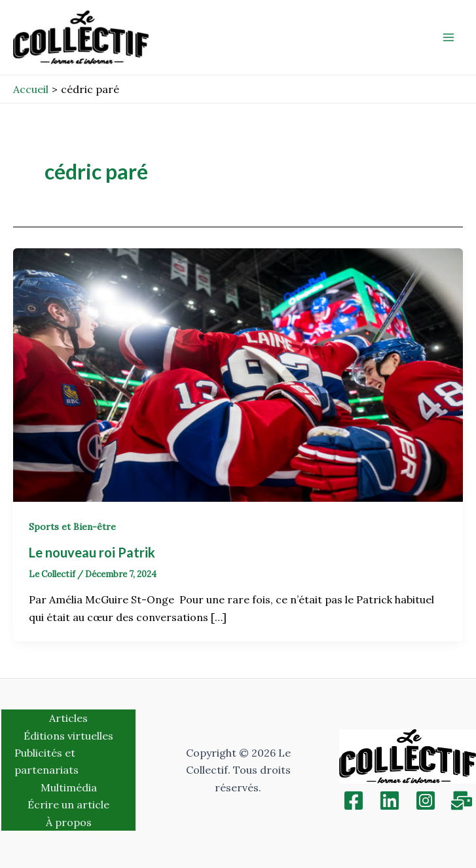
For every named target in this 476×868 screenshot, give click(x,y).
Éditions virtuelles (68, 736)
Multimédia (69, 787)
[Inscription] (462, 801)
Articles (68, 718)
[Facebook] (354, 801)
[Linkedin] (390, 801)
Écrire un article (68, 804)
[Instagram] (426, 801)
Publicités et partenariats (46, 761)
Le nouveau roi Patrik (93, 552)
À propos (69, 822)
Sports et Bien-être (72, 527)
